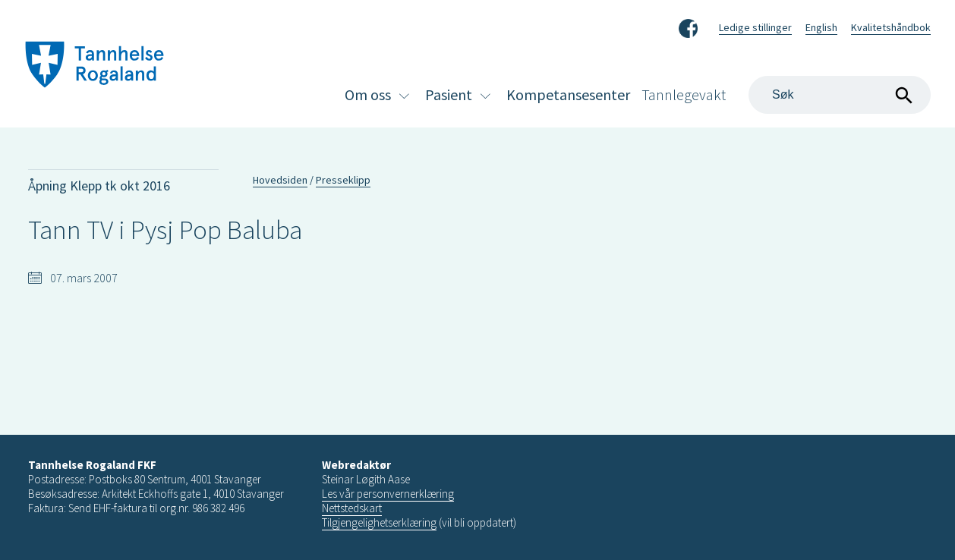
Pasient (449, 94)
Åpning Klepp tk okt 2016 (99, 186)
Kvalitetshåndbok (891, 27)
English (821, 27)
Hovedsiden (280, 180)
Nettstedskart (352, 508)
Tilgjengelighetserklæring (379, 522)
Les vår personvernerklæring (388, 494)
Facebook (688, 26)
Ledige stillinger (755, 27)
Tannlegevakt (684, 94)
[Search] (840, 95)
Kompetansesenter (568, 94)
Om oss (368, 94)
